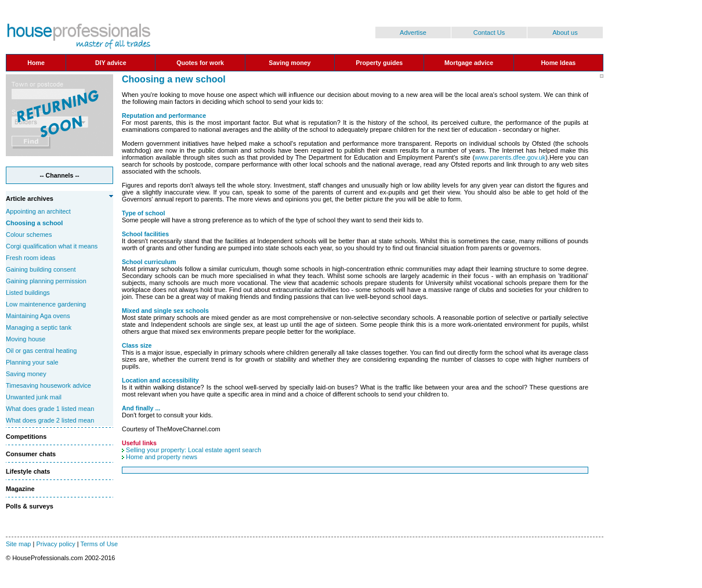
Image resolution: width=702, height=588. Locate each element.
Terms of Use (99, 544)
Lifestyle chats (28, 471)
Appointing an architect (38, 211)
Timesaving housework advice (48, 385)
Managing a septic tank (39, 327)
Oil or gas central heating (41, 351)
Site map (18, 544)
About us (565, 33)
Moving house (26, 339)
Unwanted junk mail (34, 397)
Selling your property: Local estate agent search (193, 450)
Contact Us (489, 33)
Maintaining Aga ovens (38, 316)
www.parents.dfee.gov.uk (510, 157)
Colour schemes (29, 235)
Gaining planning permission (46, 281)
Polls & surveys (30, 506)
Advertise (413, 33)
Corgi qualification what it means (52, 246)
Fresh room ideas (31, 258)
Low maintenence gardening (46, 304)
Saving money (26, 374)
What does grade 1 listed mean (50, 409)
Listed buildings (28, 293)
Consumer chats (31, 454)
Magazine (20, 489)
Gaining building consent (41, 269)
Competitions (26, 437)
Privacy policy (55, 544)
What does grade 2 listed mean (50, 420)
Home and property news (162, 457)
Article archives (30, 199)
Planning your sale (32, 362)
